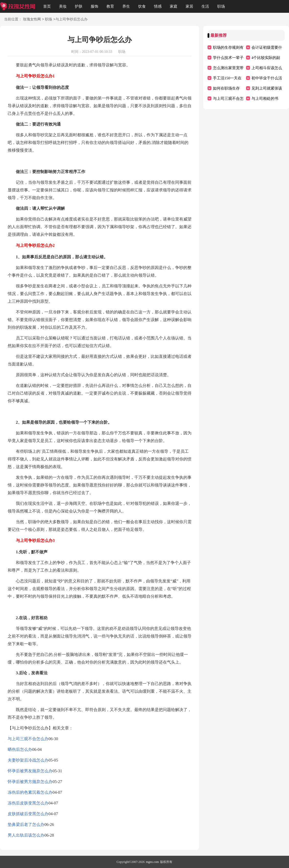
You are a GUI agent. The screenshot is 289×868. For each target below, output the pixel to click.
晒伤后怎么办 (20, 749)
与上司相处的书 (265, 99)
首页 (47, 6)
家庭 (174, 6)
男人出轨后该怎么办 (26, 835)
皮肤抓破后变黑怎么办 (28, 814)
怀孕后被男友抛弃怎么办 (30, 771)
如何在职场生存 (226, 88)
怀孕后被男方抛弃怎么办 (30, 782)
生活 (205, 6)
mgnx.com (152, 862)
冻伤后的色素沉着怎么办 (30, 792)
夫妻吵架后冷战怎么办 (28, 760)
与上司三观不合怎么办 (28, 739)
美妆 (63, 6)
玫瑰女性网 (32, 20)
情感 (158, 6)
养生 (126, 6)
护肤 (79, 6)
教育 (110, 6)
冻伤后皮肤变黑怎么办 (28, 803)
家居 (189, 6)
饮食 (142, 6)
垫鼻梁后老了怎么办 (26, 824)
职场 (221, 6)
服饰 (94, 6)
